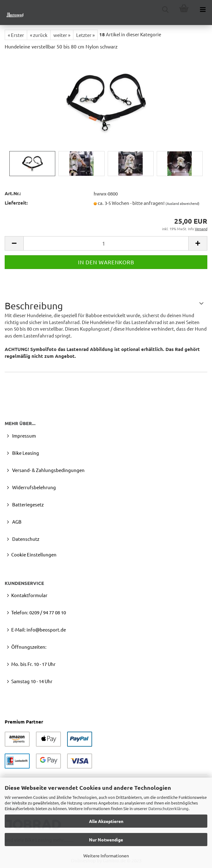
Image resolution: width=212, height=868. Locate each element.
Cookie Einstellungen (34, 554)
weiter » (62, 35)
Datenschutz (25, 539)
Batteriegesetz (27, 504)
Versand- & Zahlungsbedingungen (48, 470)
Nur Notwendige (106, 840)
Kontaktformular (29, 595)
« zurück (39, 35)
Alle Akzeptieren (106, 821)
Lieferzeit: (16, 203)
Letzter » (85, 35)
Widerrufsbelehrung (34, 487)
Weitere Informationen (106, 855)
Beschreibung (34, 306)
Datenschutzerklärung (168, 808)
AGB (16, 522)
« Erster (16, 35)
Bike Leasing (25, 453)
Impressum (24, 436)
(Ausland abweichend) (182, 203)
